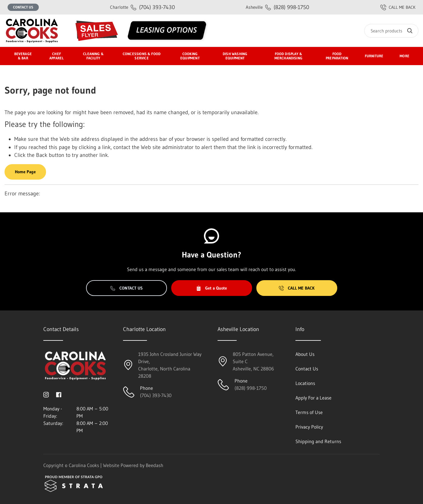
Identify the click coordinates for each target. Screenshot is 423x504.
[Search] (391, 31)
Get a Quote (211, 288)
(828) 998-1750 (277, 7)
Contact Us (23, 7)
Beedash (155, 465)
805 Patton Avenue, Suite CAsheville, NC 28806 (253, 361)
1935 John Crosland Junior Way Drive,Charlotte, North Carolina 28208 (170, 365)
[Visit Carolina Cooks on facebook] (59, 394)
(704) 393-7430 (142, 7)
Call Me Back (297, 288)
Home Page (25, 172)
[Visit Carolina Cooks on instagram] (46, 394)
